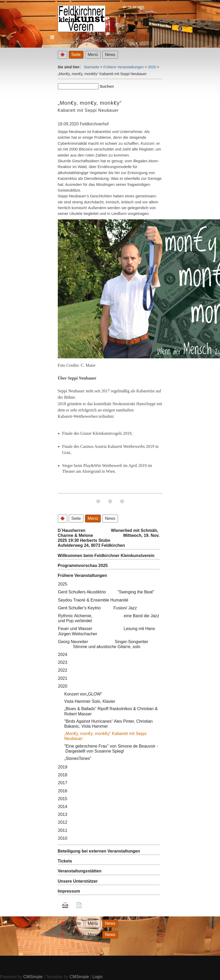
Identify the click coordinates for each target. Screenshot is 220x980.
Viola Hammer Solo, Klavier (90, 701)
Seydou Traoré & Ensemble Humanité (93, 600)
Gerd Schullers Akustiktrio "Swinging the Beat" (106, 592)
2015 (63, 799)
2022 (63, 670)
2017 (63, 783)
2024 (63, 655)
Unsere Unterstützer (78, 881)
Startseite (91, 67)
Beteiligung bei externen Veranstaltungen (99, 851)
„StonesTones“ (78, 758)
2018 (63, 775)
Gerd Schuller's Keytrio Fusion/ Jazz (98, 608)
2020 (152, 67)
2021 (63, 678)
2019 (63, 767)
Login (97, 977)
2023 (63, 662)
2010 (63, 838)
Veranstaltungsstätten (80, 871)
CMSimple (33, 977)
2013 (63, 814)
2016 (63, 791)
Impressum (69, 891)
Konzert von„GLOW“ (87, 694)
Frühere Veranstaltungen (123, 67)
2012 (63, 822)
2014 (63, 807)
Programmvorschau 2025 (83, 566)
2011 (63, 830)
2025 (63, 584)
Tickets (65, 861)
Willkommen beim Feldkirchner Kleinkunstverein (106, 556)
